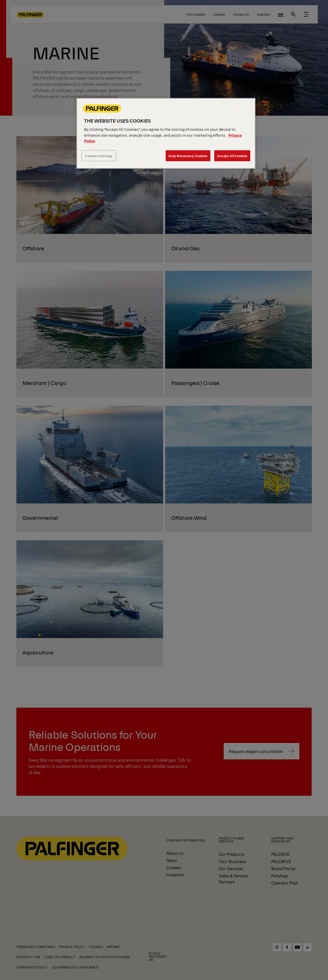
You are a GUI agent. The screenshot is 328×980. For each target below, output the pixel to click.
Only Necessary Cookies (188, 156)
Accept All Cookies (232, 156)
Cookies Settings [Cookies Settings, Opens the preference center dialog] (99, 156)
